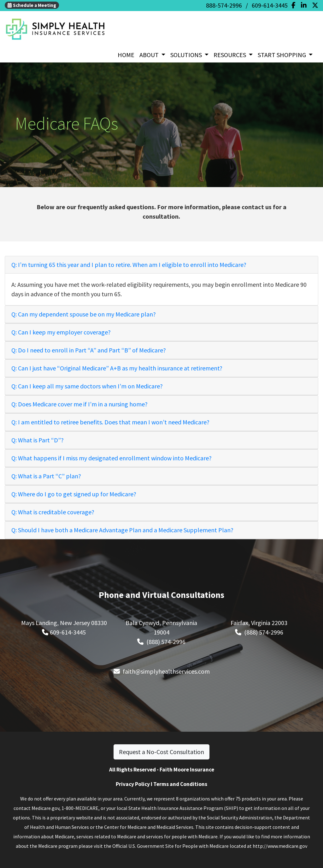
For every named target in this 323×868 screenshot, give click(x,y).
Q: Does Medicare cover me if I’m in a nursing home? (79, 404)
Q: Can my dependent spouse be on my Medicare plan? (84, 314)
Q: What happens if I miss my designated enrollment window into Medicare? (112, 458)
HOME (126, 55)
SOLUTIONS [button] (187, 55)
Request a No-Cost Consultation (161, 752)
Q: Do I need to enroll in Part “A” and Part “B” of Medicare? (89, 350)
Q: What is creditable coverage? (53, 512)
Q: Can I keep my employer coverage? (61, 332)
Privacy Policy (133, 784)
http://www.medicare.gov (280, 846)
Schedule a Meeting (32, 5)
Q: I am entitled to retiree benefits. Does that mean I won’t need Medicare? (110, 422)
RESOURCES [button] (230, 55)
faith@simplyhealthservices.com (166, 671)
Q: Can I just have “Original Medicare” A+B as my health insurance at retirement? (117, 368)
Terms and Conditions (180, 784)
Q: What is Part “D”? (38, 440)
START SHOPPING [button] (282, 55)
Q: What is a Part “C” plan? (46, 476)
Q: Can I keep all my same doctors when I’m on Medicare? (87, 386)
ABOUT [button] (150, 55)
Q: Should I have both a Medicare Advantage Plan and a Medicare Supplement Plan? (122, 530)
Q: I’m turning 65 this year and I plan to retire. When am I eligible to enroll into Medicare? (129, 265)
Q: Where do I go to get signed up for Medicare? (74, 494)
